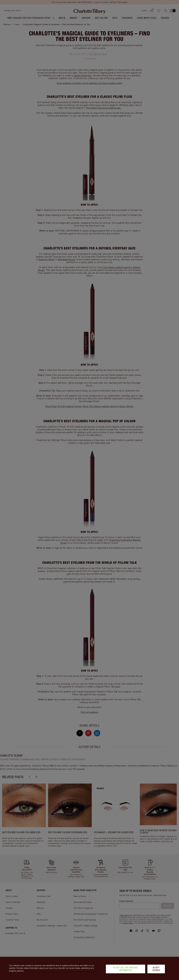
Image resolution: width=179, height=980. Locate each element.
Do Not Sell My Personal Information (126, 969)
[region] (89, 968)
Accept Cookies (156, 969)
